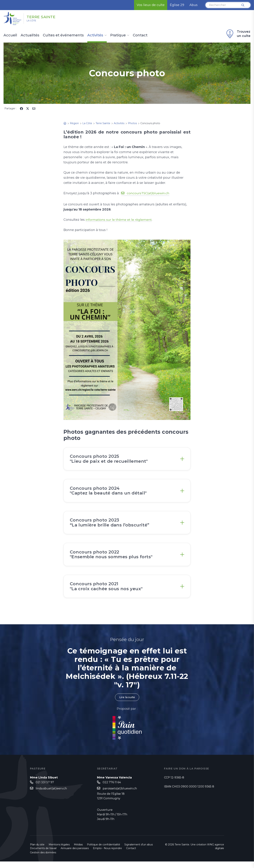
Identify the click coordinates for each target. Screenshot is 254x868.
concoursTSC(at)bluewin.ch (149, 193)
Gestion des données (43, 859)
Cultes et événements (63, 35)
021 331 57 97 (45, 789)
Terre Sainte (46, 16)
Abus (193, 5)
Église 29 (177, 5)
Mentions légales (59, 851)
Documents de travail (43, 855)
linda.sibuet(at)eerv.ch (51, 795)
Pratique (118, 35)
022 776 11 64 (112, 789)
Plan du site (37, 851)
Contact (140, 35)
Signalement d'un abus (139, 851)
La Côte (34, 21)
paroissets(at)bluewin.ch (120, 795)
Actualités (30, 35)
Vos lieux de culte (151, 5)
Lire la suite (127, 703)
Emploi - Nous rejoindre (107, 855)
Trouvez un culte (238, 34)
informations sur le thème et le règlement (119, 220)
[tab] (127, 460)
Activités (95, 35)
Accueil (10, 35)
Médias (78, 851)
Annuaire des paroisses (75, 855)
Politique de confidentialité (104, 851)
